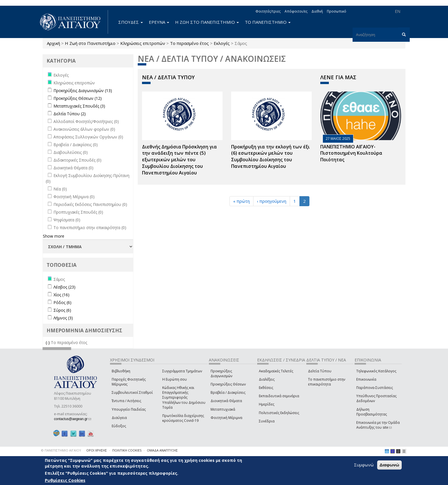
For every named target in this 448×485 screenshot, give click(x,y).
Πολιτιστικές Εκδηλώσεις (279, 413)
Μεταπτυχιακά (223, 409)
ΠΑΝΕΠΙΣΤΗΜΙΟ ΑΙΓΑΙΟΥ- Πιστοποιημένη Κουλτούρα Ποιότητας (351, 153)
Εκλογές (222, 43)
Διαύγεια (119, 418)
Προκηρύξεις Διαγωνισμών (221, 373)
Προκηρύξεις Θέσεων (228, 384)
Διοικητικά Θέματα (226, 401)
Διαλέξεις (267, 379)
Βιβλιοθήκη (121, 371)
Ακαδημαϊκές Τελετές (276, 371)
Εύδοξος (119, 426)
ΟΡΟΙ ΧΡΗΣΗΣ (97, 450)
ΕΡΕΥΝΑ (159, 22)
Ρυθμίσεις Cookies (65, 480)
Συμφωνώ (364, 465)
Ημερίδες (267, 404)
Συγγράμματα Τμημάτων (182, 371)
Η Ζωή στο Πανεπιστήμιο (90, 43)
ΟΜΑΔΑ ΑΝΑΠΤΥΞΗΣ (162, 450)
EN (398, 11)
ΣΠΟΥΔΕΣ (131, 22)
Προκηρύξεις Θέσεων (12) (78, 98)
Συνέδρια (267, 421)
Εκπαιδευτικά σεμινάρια (279, 396)
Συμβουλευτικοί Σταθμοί (132, 392)
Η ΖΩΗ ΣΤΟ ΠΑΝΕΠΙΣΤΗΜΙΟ (207, 22)
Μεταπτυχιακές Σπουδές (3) (79, 106)
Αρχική (53, 43)
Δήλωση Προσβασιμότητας (372, 412)
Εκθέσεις (266, 388)
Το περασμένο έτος (189, 43)
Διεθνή (317, 11)
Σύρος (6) (62, 310)
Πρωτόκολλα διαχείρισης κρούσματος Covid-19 (183, 418)
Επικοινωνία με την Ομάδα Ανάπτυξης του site (378, 425)
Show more (54, 236)
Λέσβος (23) (64, 287)
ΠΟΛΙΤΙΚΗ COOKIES (127, 450)
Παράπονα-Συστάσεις (375, 388)
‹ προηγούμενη (272, 201)
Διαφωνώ (390, 465)
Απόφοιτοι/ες (296, 11)
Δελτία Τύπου (320, 371)
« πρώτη (241, 201)
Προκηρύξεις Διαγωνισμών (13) (83, 91)
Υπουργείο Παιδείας (129, 409)
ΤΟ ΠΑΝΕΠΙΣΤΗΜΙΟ (268, 22)
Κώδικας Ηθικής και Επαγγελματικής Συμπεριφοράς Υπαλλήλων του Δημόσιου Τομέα (184, 397)
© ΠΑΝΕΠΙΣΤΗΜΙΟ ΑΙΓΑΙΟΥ (61, 450)
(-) (48, 342)
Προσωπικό (337, 11)
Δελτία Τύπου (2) (70, 114)
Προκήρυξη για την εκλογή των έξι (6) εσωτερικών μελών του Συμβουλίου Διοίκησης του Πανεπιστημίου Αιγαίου (270, 157)
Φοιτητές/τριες (268, 11)
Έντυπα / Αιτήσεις (126, 401)
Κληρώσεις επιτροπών (143, 43)
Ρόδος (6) (62, 302)
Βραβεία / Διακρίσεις (228, 392)
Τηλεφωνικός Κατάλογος (376, 371)
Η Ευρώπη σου (175, 379)
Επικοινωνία (366, 379)
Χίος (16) (61, 295)
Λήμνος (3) (63, 318)
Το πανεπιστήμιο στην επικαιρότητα (327, 382)
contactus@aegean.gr (73, 419)
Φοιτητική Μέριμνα (226, 418)
